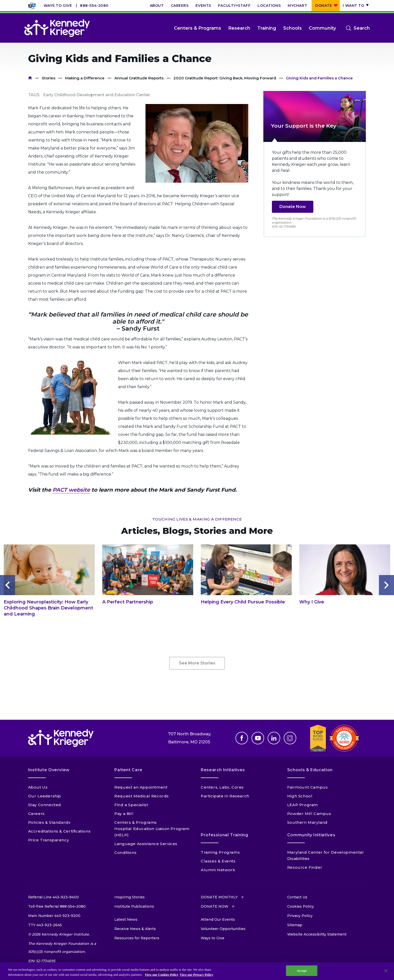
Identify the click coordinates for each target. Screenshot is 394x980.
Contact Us (297, 897)
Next (386, 585)
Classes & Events (218, 861)
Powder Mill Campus (309, 814)
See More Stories (197, 663)
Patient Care (128, 770)
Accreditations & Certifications (59, 831)
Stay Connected (45, 805)
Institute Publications (134, 906)
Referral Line (54, 897)
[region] (197, 971)
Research (239, 28)
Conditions (125, 853)
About (157, 6)
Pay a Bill (124, 814)
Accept (302, 971)
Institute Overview (49, 770)
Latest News (126, 919)
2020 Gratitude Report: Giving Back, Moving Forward (225, 78)
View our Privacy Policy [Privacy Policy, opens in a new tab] (196, 975)
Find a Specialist (131, 805)
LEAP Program (303, 805)
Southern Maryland (307, 822)
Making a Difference (85, 78)
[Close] (386, 971)
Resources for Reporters (137, 938)
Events (203, 6)
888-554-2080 (94, 6)
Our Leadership (45, 796)
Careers (180, 6)
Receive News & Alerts (135, 929)
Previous (8, 585)
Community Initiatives (311, 835)
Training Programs (220, 852)
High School (300, 796)
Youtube (258, 738)
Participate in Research (225, 796)
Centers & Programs (198, 28)
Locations (269, 6)
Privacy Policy (300, 916)
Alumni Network (218, 870)
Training (267, 28)
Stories (48, 78)
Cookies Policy (301, 906)
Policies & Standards (49, 822)
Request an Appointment (141, 787)
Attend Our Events (218, 919)
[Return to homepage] (57, 28)
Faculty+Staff (234, 6)
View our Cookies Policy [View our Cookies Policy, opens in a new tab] (162, 975)
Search (362, 28)
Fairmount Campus (308, 787)
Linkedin (274, 738)
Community (322, 28)
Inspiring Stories (130, 897)
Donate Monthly (219, 897)
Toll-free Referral (57, 906)
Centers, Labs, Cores (222, 787)
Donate (324, 6)
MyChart (297, 6)
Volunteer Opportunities (223, 929)
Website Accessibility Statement (317, 934)
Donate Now (293, 207)
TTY (45, 925)
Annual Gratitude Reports (139, 78)
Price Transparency (49, 840)
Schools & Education (310, 770)
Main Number (54, 916)
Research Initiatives (223, 770)
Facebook (242, 738)
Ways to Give (58, 6)
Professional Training (224, 835)
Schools (292, 28)
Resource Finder (305, 867)
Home (30, 78)
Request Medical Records (142, 796)
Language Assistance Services (146, 844)
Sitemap (295, 925)
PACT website (71, 490)
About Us (38, 787)
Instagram (290, 738)
